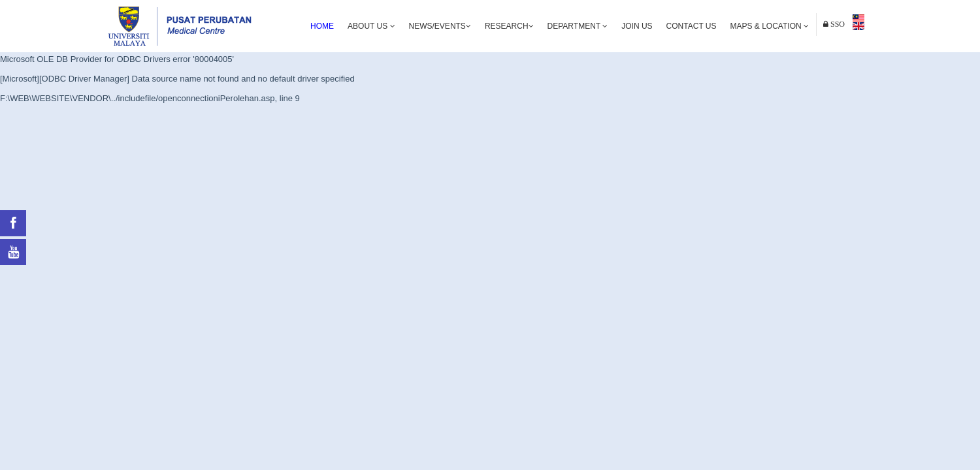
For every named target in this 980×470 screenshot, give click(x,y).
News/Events (440, 26)
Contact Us (692, 26)
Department (578, 26)
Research (509, 26)
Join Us (637, 26)
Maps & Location (770, 26)
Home (322, 26)
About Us (371, 26)
